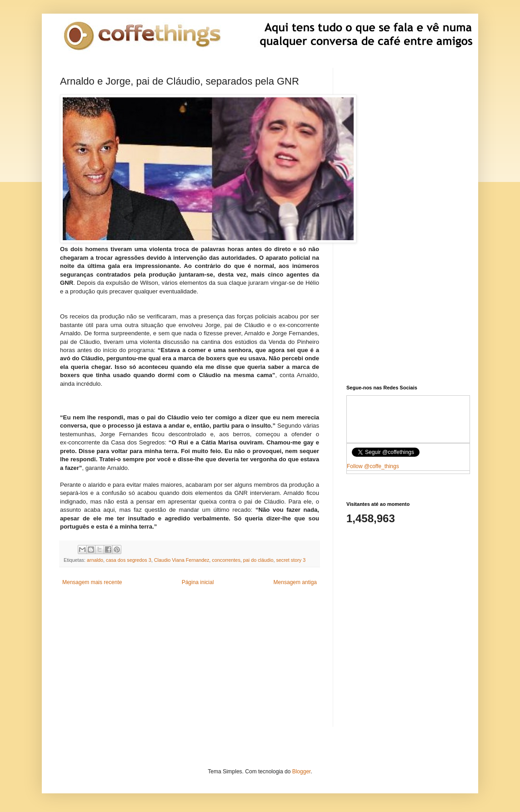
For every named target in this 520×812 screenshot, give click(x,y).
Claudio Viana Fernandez (182, 560)
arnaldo (95, 560)
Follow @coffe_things (373, 466)
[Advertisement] (190, 663)
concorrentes (226, 560)
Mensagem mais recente (92, 582)
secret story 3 (291, 560)
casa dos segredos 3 (129, 560)
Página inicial (198, 582)
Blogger (302, 772)
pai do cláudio (258, 560)
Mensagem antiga (295, 582)
